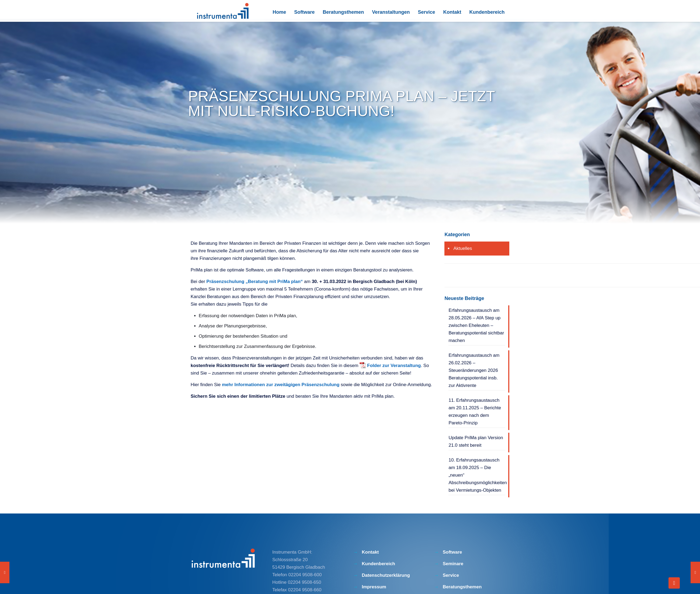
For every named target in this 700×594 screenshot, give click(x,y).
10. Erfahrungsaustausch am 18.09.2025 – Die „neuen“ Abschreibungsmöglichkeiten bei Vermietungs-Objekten (477, 475)
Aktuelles (463, 248)
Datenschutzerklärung (386, 575)
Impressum (374, 587)
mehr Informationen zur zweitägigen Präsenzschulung (281, 385)
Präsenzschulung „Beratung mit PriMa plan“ (255, 282)
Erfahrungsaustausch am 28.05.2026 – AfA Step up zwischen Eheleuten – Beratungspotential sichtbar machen (476, 325)
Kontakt (370, 552)
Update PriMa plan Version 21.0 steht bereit (476, 441)
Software (452, 552)
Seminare (453, 564)
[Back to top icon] (674, 583)
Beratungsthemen (462, 587)
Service (451, 575)
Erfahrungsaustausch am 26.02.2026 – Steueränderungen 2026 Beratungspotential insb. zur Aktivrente (474, 370)
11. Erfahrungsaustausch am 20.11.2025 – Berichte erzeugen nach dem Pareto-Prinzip (475, 412)
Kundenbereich (378, 564)
